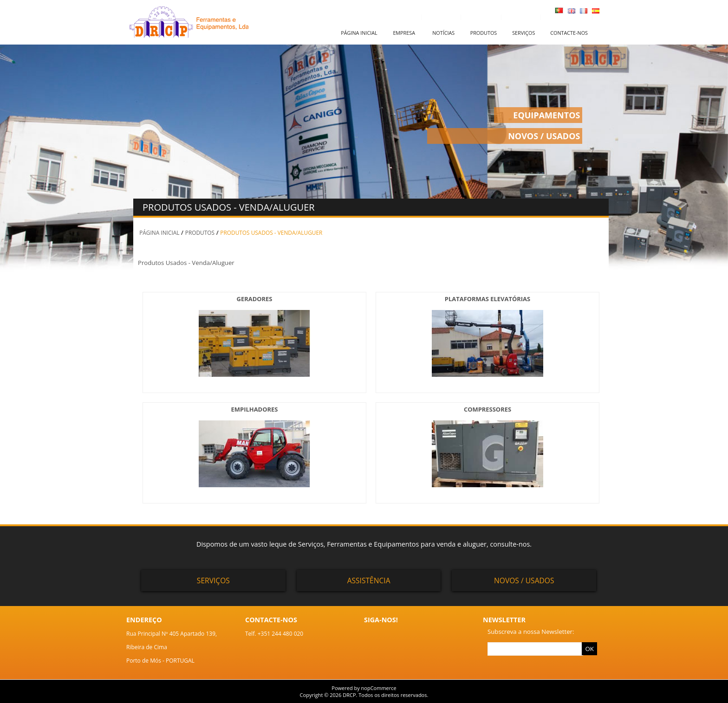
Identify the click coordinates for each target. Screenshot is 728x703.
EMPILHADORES (255, 409)
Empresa (404, 33)
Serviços (523, 33)
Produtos (484, 33)
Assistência (369, 580)
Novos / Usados (524, 580)
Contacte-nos (569, 33)
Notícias (443, 33)
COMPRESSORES (487, 409)
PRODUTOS (200, 232)
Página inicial (359, 33)
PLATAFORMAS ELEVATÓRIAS (487, 299)
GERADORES (255, 299)
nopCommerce (379, 688)
